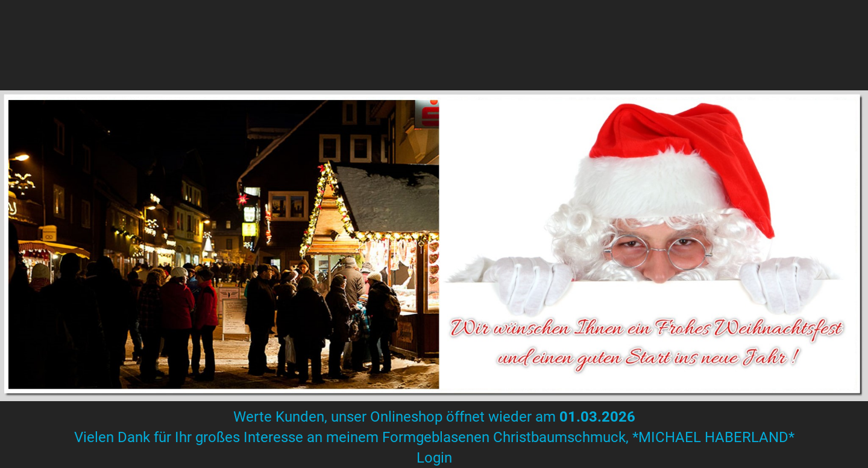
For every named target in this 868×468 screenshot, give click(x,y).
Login (434, 458)
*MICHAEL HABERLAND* (712, 437)
